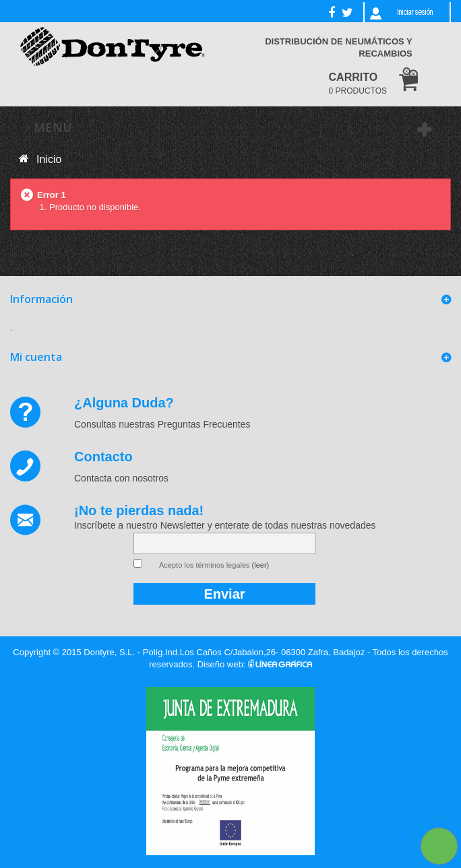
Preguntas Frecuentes (204, 424)
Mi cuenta (36, 357)
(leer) (261, 565)
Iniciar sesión (415, 12)
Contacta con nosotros (121, 478)
